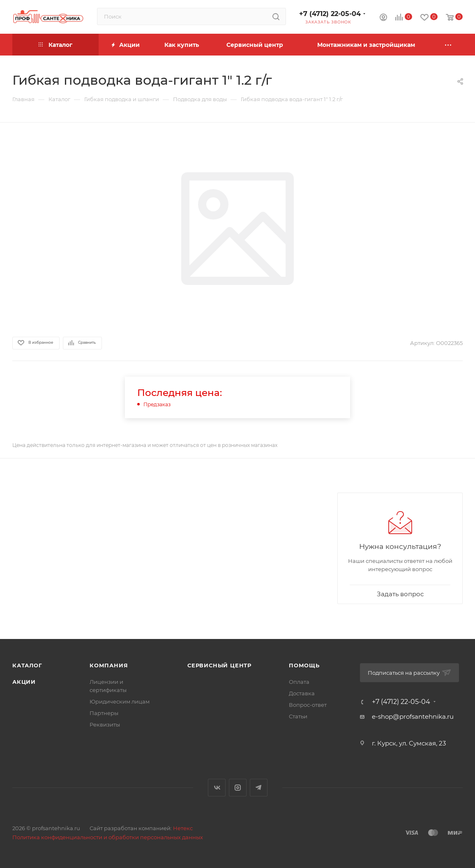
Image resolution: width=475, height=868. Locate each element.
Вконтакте (217, 788)
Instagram (238, 788)
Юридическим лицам (120, 701)
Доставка (302, 693)
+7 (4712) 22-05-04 (330, 14)
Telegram (259, 788)
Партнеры (104, 713)
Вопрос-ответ (308, 705)
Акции (24, 682)
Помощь (304, 665)
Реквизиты (105, 724)
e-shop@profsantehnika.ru (413, 716)
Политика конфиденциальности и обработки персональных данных (108, 837)
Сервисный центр (219, 665)
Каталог (27, 665)
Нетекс (183, 828)
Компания (109, 665)
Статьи (298, 716)
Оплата (299, 682)
